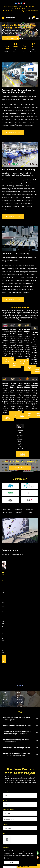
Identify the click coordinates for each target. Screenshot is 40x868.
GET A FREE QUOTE (13, 133)
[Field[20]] (20, 760)
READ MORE (8, 362)
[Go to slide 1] (18, 40)
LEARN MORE (30, 369)
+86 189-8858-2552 (31, 11)
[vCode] (20, 807)
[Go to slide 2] (19, 40)
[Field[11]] (20, 736)
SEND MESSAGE (12, 814)
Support (5, 828)
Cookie (12, 851)
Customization (7, 823)
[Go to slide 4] (23, 40)
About (4, 833)
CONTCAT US (16, 620)
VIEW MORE (20, 469)
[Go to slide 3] (21, 40)
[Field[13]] (20, 745)
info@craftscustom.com (13, 11)
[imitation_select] (20, 754)
